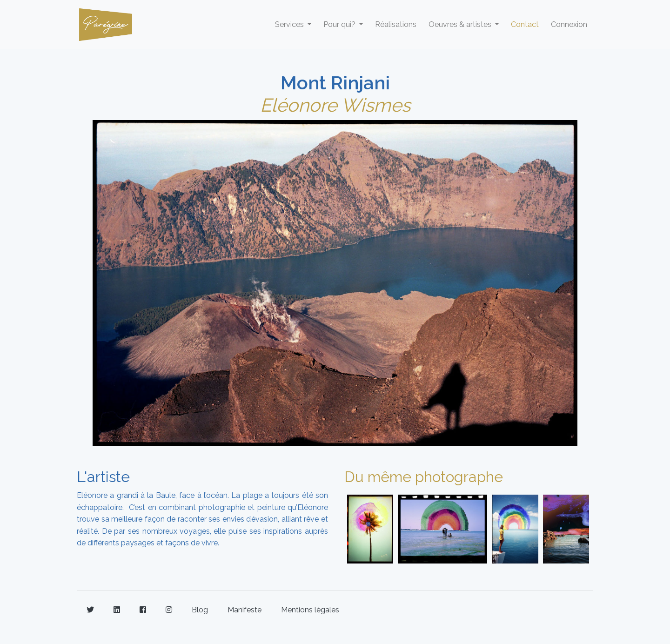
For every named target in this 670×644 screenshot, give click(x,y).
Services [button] (290, 24)
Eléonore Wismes (335, 105)
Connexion (569, 24)
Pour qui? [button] (340, 24)
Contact (525, 24)
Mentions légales (310, 610)
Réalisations (396, 24)
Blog (200, 610)
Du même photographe (424, 477)
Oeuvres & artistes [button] (461, 24)
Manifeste (245, 610)
